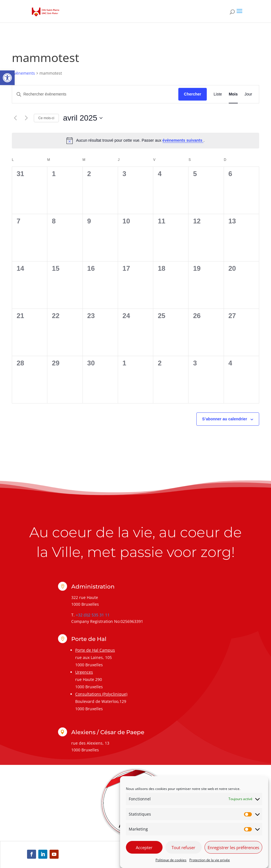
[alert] (135, 141)
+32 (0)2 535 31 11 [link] (93, 615)
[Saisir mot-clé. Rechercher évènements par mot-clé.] (95, 94)
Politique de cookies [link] (171, 860)
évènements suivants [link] (183, 140)
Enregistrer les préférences (233, 847)
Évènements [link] (23, 73)
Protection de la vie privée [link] (210, 860)
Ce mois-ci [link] (46, 118)
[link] (7, 78)
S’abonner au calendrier (225, 419)
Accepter (144, 847)
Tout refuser (183, 847)
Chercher (193, 94)
